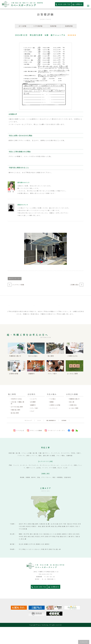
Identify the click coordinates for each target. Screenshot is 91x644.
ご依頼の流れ (74, 285)
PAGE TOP (85, 642)
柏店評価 (53, 26)
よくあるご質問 (74, 425)
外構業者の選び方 (74, 416)
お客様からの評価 (55, 422)
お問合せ (55, 604)
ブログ (32, 428)
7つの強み (53, 416)
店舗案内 (33, 422)
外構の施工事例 (16, 427)
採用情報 (64, 437)
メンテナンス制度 (18, 285)
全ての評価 (22, 26)
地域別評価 (69, 26)
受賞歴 (51, 419)
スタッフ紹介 (34, 425)
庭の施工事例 (15, 430)
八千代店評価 (38, 26)
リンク (39, 437)
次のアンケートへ (15, 279)
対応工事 (72, 419)
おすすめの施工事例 (17, 424)
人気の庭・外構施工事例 (18, 420)
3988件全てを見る (16, 416)
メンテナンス (53, 425)
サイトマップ (28, 437)
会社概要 (33, 419)
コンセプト (34, 416)
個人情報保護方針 (51, 437)
